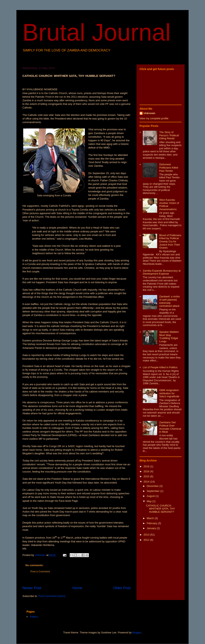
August (151, 496)
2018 (147, 466)
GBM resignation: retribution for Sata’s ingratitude (169, 393)
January (152, 528)
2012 (147, 540)
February (152, 523)
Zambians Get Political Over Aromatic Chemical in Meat (170, 427)
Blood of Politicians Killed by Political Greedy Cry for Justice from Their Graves (170, 241)
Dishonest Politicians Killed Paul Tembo (169, 168)
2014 (147, 482)
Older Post (122, 588)
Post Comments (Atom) (52, 596)
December (153, 486)
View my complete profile (154, 118)
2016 (147, 471)
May (150, 501)
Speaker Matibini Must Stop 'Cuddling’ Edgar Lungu (169, 337)
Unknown (149, 113)
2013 (147, 535)
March (151, 518)
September (153, 491)
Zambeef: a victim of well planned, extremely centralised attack (169, 301)
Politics (34, 617)
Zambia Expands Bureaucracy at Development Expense (162, 272)
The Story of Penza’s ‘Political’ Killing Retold (169, 135)
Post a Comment (40, 571)
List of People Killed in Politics (160, 367)
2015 (147, 476)
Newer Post (32, 588)
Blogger (137, 632)
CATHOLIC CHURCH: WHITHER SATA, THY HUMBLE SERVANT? (160, 509)
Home (77, 588)
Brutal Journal (96, 32)
